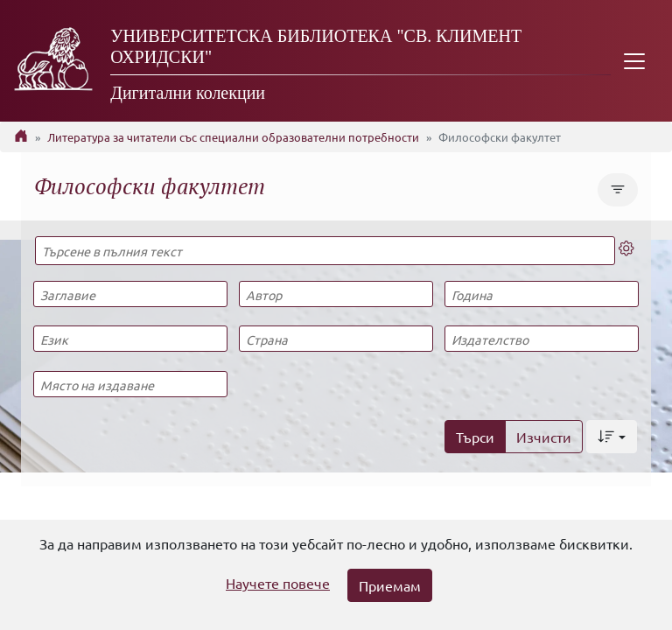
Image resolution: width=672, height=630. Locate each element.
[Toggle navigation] (634, 61)
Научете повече (278, 583)
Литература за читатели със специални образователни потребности (233, 137)
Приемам (390, 585)
